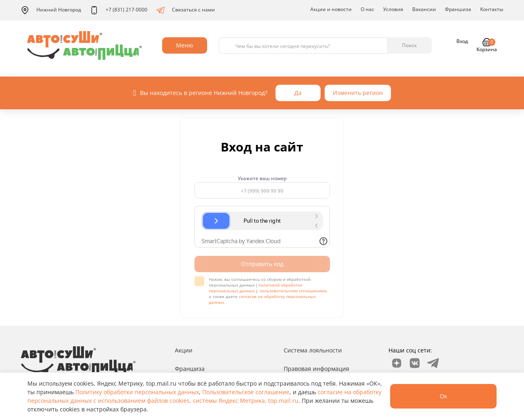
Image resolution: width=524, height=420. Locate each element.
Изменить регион (358, 93)
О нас (367, 9)
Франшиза (458, 9)
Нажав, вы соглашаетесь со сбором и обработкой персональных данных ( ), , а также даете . (268, 291)
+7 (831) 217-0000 (119, 10)
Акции (184, 350)
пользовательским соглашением (293, 291)
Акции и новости (331, 9)
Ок (443, 396)
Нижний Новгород (51, 10)
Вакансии (424, 9)
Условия (393, 9)
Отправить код (262, 264)
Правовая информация (316, 369)
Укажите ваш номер (262, 178)
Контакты (492, 9)
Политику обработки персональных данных (137, 392)
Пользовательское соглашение (246, 392)
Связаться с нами (186, 10)
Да (298, 93)
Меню (185, 45)
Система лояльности (313, 350)
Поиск (409, 45)
